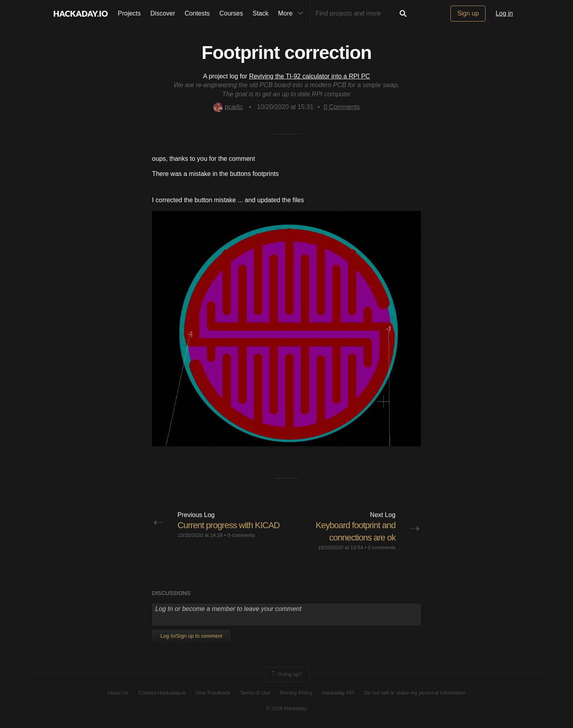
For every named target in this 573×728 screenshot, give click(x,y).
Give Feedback (213, 693)
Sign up (468, 13)
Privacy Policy (296, 693)
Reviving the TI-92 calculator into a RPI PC (310, 76)
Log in (504, 13)
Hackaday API (338, 693)
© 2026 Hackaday (286, 708)
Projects (129, 13)
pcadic (228, 107)
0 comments (242, 535)
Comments (342, 107)
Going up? (286, 674)
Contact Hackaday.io (162, 693)
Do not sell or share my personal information (415, 693)
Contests (197, 13)
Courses (231, 13)
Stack (261, 13)
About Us (118, 693)
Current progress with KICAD (229, 525)
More (292, 14)
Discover (163, 13)
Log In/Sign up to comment (191, 636)
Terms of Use (255, 693)
